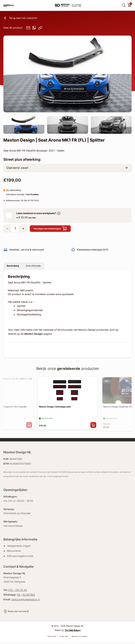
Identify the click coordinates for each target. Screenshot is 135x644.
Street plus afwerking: (22, 159)
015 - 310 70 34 (18, 593)
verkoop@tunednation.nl (25, 602)
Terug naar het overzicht (20, 18)
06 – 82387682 (26, 597)
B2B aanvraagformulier (20, 559)
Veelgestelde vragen (19, 549)
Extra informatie (41, 267)
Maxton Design (33, 336)
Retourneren (14, 554)
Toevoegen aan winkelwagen (55, 228)
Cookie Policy (64, 639)
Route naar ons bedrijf (19, 614)
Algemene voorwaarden (80, 639)
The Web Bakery (73, 633)
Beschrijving (15, 267)
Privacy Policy (52, 639)
